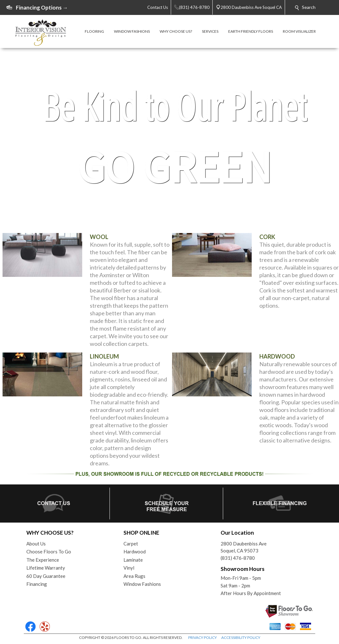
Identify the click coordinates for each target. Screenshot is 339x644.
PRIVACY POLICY (203, 637)
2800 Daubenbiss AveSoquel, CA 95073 (244, 547)
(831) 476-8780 (238, 558)
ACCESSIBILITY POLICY (241, 637)
